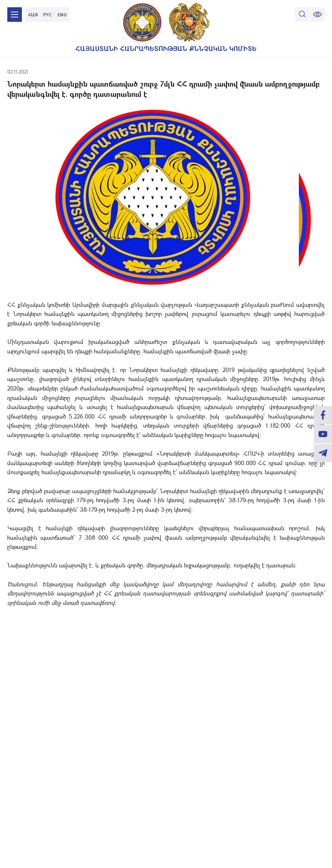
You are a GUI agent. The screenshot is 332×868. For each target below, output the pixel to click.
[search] (302, 15)
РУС (47, 15)
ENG (62, 15)
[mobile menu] (15, 15)
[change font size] (317, 15)
